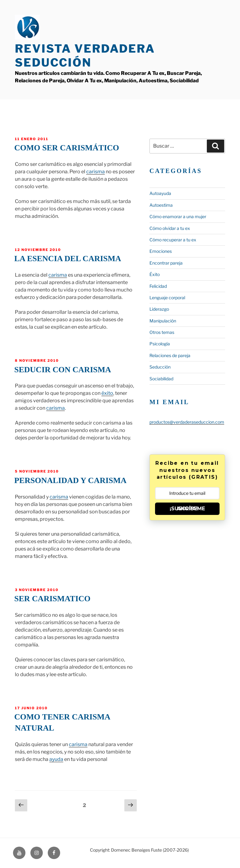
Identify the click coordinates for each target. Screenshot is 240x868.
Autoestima (161, 205)
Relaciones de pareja (170, 355)
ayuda (56, 759)
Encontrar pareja (166, 263)
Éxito (155, 274)
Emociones (161, 251)
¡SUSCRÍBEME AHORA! (187, 509)
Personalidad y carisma (70, 480)
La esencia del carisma (68, 259)
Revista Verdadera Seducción (85, 56)
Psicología (160, 344)
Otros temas (162, 332)
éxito (107, 393)
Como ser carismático (67, 148)
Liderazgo (159, 309)
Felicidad (158, 286)
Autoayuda (160, 193)
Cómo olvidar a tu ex (170, 228)
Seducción (160, 367)
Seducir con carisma (63, 370)
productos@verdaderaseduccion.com (187, 422)
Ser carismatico (52, 599)
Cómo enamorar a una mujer (178, 216)
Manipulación (163, 321)
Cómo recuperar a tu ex (173, 240)
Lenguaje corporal (167, 298)
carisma (96, 172)
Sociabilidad (161, 379)
